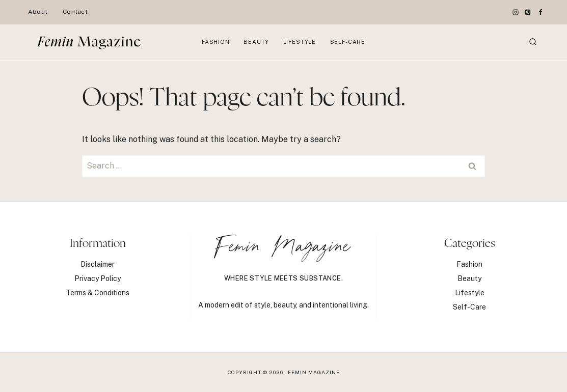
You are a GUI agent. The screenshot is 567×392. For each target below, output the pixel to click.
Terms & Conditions (98, 293)
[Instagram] (516, 12)
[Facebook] (541, 12)
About (38, 12)
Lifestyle (300, 42)
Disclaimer (98, 264)
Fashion (216, 42)
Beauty (256, 42)
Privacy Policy (98, 278)
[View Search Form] (533, 42)
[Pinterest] (528, 12)
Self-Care (348, 42)
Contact (75, 12)
